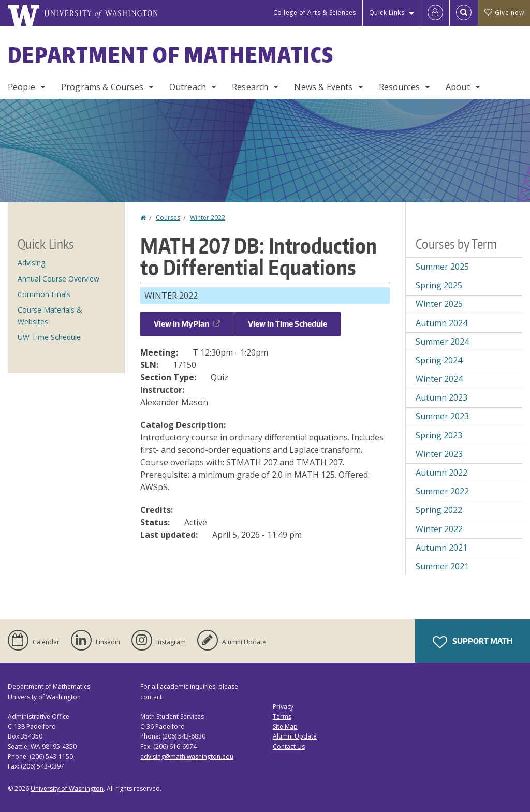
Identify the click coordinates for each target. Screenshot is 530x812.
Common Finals (44, 294)
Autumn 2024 (441, 323)
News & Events (323, 87)
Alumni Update (295, 736)
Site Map (285, 726)
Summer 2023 (442, 416)
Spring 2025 (439, 285)
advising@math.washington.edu (187, 756)
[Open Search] (464, 13)
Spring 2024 (439, 360)
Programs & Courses (102, 87)
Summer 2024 (442, 342)
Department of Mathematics (171, 55)
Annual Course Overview (58, 279)
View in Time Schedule (288, 324)
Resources (399, 87)
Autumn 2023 (441, 397)
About (458, 87)
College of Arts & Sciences (315, 13)
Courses (168, 218)
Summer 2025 (442, 267)
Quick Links (387, 13)
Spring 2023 (439, 435)
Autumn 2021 (441, 548)
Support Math (473, 642)
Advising (31, 263)
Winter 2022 (208, 218)
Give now (504, 13)
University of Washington (67, 788)
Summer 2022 (442, 491)
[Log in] (435, 13)
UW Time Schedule (49, 337)
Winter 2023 (439, 454)
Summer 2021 (442, 566)
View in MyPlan (187, 324)
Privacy (283, 707)
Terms (282, 717)
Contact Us (289, 747)
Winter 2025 (439, 304)
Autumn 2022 (441, 473)
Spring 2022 (439, 510)
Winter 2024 (439, 379)
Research (250, 87)
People (21, 87)
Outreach (188, 87)
